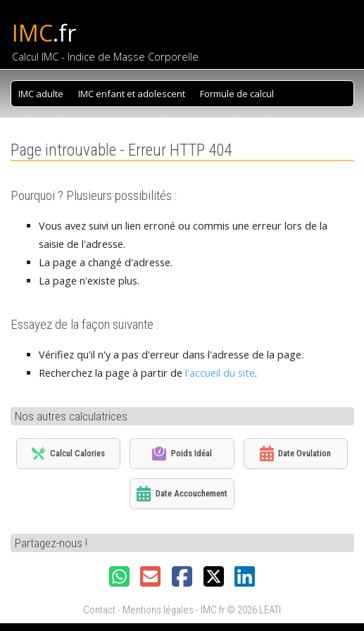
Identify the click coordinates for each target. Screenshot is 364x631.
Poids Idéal (182, 454)
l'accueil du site (220, 373)
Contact (99, 610)
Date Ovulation (295, 454)
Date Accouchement (182, 494)
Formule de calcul (237, 94)
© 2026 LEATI (254, 610)
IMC (44, 33)
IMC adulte (41, 94)
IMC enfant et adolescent (132, 94)
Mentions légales (158, 610)
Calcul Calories (68, 453)
